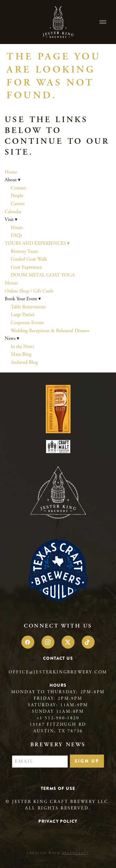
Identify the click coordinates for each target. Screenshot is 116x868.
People (17, 196)
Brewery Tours (24, 251)
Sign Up (87, 761)
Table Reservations (28, 307)
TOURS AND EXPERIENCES (37, 243)
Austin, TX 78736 (58, 731)
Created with (58, 853)
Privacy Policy (58, 821)
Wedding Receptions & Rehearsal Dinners (50, 331)
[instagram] (48, 642)
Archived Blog (24, 362)
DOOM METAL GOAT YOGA (43, 275)
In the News (22, 347)
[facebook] (28, 642)
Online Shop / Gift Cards (29, 291)
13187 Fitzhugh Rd (58, 725)
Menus (11, 283)
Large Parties (23, 315)
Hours (17, 228)
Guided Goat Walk (29, 259)
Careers (18, 204)
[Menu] (103, 22)
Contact (18, 188)
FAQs (16, 235)
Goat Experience (26, 267)
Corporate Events (27, 323)
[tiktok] (88, 642)
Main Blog (21, 354)
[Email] (40, 762)
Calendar (13, 212)
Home (11, 172)
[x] (68, 642)
